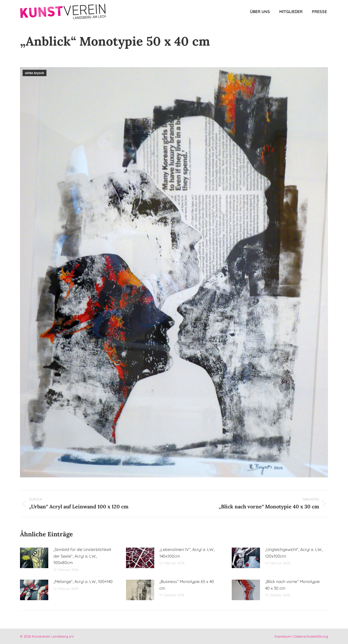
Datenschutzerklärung (311, 636)
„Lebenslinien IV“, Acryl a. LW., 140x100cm (187, 553)
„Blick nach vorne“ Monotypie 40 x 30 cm (292, 585)
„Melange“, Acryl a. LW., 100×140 (83, 581)
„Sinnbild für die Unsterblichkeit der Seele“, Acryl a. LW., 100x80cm (82, 556)
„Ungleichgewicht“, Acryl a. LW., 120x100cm (294, 553)
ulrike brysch (35, 73)
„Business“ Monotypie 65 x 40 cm (187, 585)
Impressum (283, 636)
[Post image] (34, 558)
